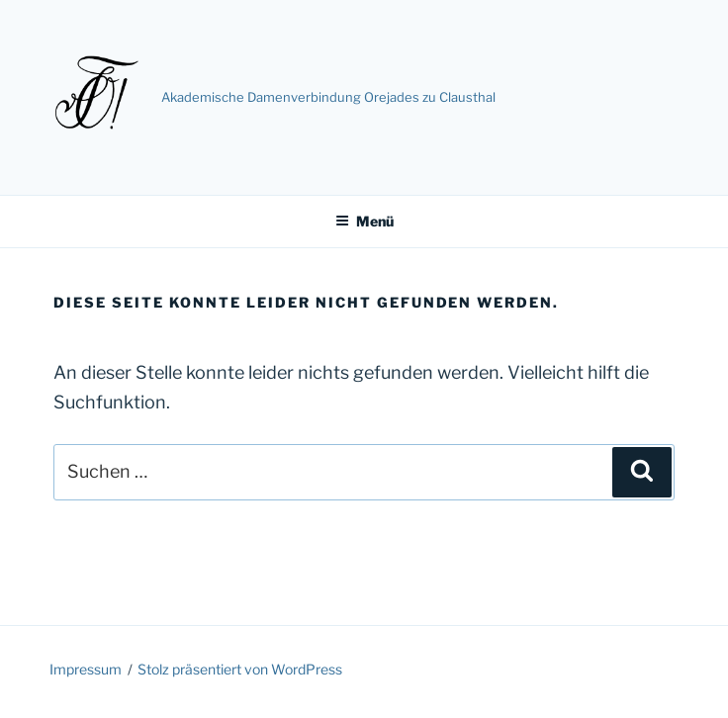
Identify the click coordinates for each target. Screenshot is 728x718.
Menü (364, 221)
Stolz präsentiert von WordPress (240, 669)
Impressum (86, 669)
